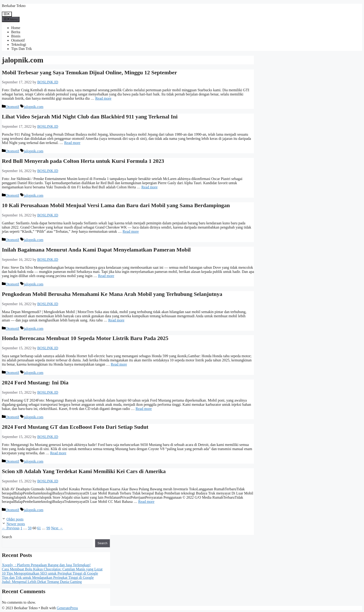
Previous (11, 528)
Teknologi (19, 44)
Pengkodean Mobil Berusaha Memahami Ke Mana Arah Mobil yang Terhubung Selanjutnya (112, 294)
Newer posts (16, 524)
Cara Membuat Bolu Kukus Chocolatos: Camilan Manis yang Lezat (52, 569)
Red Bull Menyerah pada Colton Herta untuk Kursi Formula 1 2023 (83, 161)
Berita (16, 32)
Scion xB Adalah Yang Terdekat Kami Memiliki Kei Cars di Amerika (84, 471)
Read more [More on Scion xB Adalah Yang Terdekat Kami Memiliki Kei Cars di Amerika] (146, 502)
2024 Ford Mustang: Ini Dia (35, 383)
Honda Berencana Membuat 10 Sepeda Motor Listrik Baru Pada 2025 (85, 338)
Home (16, 28)
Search (7, 537)
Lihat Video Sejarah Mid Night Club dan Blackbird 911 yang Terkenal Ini (90, 117)
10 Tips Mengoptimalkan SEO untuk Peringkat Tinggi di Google (50, 573)
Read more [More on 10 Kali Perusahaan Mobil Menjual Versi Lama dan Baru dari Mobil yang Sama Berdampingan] (131, 231)
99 (48, 528)
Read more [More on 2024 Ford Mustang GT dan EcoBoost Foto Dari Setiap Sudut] (58, 453)
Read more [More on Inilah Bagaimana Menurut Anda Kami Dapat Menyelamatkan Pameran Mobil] (106, 276)
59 (30, 528)
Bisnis (16, 36)
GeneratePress (67, 608)
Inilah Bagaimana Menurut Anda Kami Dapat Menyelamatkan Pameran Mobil (96, 250)
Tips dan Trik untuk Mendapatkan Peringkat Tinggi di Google (48, 578)
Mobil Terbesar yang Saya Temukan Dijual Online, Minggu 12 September (89, 72)
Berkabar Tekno (14, 6)
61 (39, 528)
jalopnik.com (34, 107)
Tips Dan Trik (21, 49)
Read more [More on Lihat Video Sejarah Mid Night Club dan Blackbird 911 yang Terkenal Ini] (72, 143)
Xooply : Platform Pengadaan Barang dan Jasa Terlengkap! (46, 565)
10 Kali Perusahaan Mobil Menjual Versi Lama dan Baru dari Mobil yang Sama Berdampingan (116, 205)
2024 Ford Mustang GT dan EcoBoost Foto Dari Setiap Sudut (75, 427)
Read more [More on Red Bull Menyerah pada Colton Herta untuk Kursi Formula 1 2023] (149, 187)
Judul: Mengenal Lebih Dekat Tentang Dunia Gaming (42, 582)
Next (57, 528)
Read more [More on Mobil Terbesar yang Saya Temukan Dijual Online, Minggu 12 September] (103, 98)
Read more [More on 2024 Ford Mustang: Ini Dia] (144, 409)
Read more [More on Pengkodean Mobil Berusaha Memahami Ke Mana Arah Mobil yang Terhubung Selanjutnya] (116, 320)
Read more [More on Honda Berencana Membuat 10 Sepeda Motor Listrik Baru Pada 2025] (119, 364)
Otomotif (18, 40)
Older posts (15, 519)
